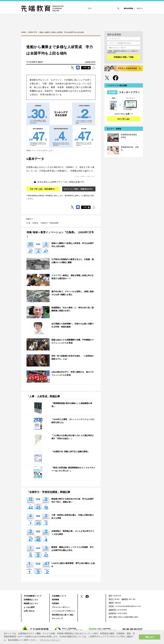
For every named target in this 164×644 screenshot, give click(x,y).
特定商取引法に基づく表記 (63, 615)
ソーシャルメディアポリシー (64, 611)
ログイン (140, 8)
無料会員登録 (128, 8)
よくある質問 (29, 607)
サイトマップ (57, 618)
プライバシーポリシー (61, 607)
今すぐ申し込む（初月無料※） (43, 189)
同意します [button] (150, 637)
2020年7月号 (90, 62)
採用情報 (55, 600)
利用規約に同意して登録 (124, 57)
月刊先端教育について (33, 596)
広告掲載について (59, 596)
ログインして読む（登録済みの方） (79, 189)
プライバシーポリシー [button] (50, 640)
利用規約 (110, 53)
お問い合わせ (29, 611)
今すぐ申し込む (124, 119)
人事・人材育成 (33, 223)
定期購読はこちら (31, 600)
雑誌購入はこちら (31, 603)
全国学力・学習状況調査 (50, 223)
